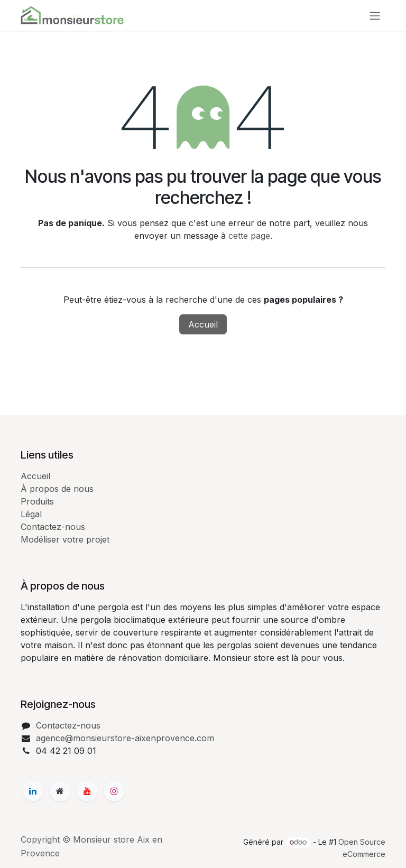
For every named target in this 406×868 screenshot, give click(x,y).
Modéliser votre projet (65, 539)
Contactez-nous (53, 527)
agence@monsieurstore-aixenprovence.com (125, 738)
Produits (37, 501)
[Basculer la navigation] (375, 15)
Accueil (203, 324)
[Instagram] (114, 791)
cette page (249, 236)
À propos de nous (57, 489)
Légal (31, 514)
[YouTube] (87, 791)
